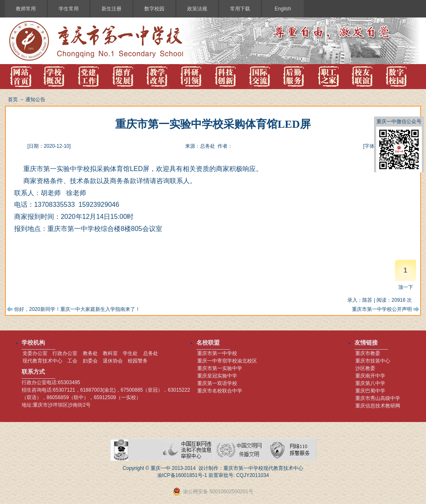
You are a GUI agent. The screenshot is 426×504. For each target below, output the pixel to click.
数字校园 (154, 9)
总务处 (151, 353)
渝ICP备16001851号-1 (182, 475)
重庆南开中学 (370, 376)
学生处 (130, 353)
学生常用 (69, 9)
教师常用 (26, 9)
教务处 (90, 353)
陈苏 (367, 300)
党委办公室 (35, 353)
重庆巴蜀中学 (370, 391)
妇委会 (90, 361)
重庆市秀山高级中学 (378, 398)
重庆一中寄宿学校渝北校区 (227, 361)
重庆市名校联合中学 (220, 391)
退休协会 (113, 361)
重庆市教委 (368, 353)
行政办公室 (65, 353)
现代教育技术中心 (42, 361)
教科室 (110, 353)
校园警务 (138, 361)
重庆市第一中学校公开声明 (382, 309)
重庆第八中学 (370, 383)
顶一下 (406, 287)
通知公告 (35, 99)
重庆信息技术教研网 (378, 406)
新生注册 (111, 9)
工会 (72, 361)
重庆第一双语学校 (217, 383)
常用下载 (240, 9)
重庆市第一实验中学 (220, 368)
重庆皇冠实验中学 (217, 376)
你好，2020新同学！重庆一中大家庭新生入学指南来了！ (77, 309)
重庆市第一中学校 (217, 353)
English (283, 9)
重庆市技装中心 (373, 361)
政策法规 (197, 9)
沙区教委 (365, 368)
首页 (13, 99)
